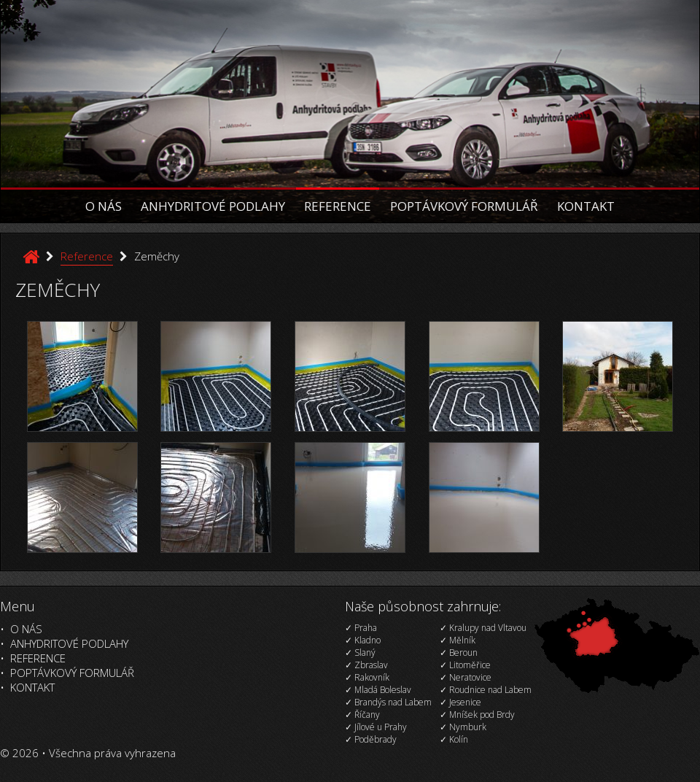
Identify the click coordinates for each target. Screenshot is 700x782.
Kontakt (586, 206)
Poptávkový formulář (464, 206)
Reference (338, 206)
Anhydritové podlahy (213, 206)
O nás (104, 206)
